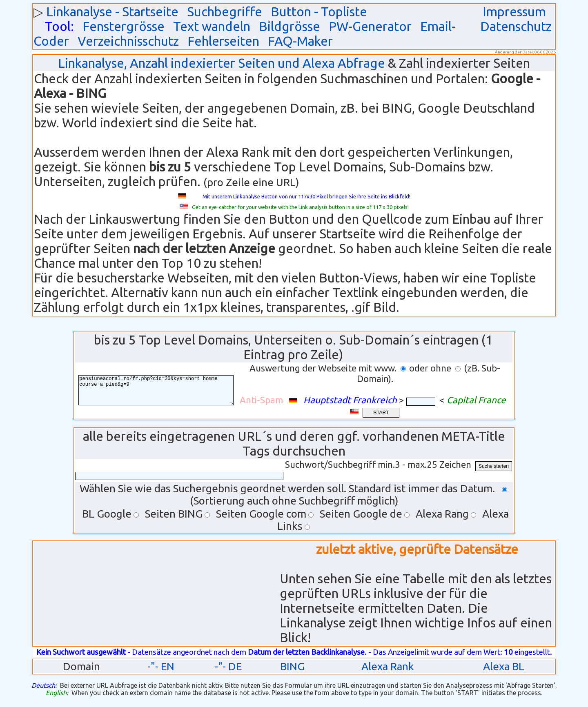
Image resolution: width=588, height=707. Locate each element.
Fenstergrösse (124, 26)
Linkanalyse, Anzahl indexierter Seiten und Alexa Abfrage (222, 63)
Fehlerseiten (223, 41)
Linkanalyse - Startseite (112, 12)
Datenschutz (516, 26)
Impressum (514, 12)
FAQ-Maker (300, 41)
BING (292, 666)
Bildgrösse (290, 26)
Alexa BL (504, 666)
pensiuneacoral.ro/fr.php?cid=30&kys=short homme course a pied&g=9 (162, 390)
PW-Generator (370, 26)
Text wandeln (212, 26)
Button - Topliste (319, 12)
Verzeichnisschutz (128, 41)
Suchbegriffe (225, 12)
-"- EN (161, 666)
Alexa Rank (388, 666)
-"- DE (228, 666)
